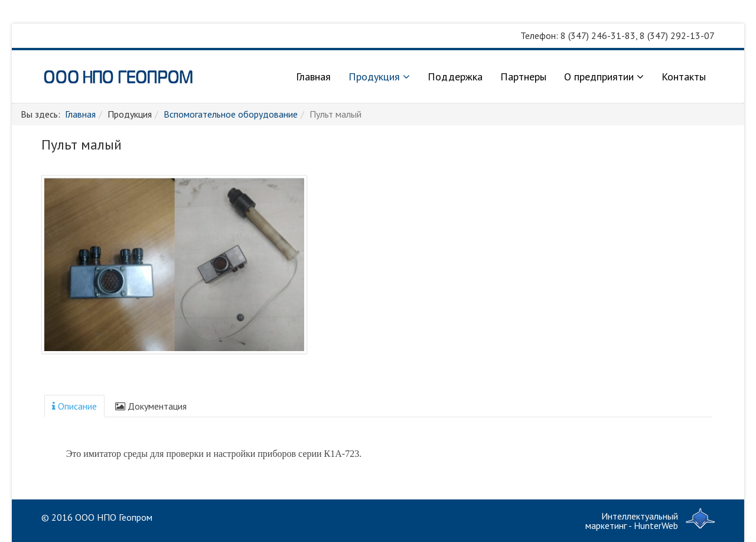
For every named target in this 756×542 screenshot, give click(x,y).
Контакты (684, 77)
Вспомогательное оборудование (231, 114)
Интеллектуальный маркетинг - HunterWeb (632, 521)
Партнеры (523, 77)
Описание (74, 406)
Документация (151, 406)
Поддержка (455, 77)
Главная (313, 77)
